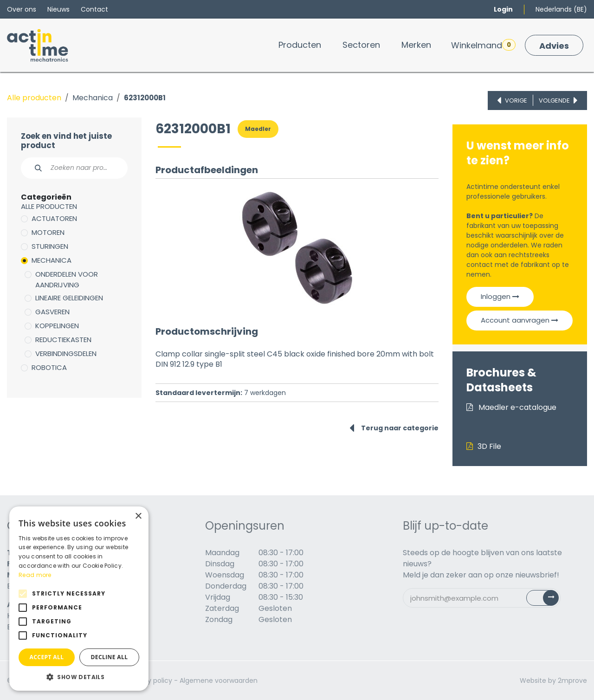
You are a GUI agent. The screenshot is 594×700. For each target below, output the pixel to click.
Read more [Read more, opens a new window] (35, 575)
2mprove (572, 681)
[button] (79, 677)
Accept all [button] (47, 657)
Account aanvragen (520, 320)
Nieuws (58, 9)
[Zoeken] (33, 168)
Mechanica (93, 98)
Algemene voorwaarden (219, 681)
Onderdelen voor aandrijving (67, 279)
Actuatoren (54, 218)
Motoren (48, 232)
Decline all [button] (110, 657)
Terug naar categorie (394, 428)
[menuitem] (300, 45)
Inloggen (500, 296)
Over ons (22, 9)
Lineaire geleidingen (69, 298)
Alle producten (34, 98)
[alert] (79, 599)
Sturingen (50, 246)
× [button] (138, 516)
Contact (94, 9)
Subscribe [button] (548, 600)
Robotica (49, 367)
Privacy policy (150, 681)
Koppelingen (57, 326)
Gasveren (52, 312)
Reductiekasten (63, 340)
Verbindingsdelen (66, 353)
